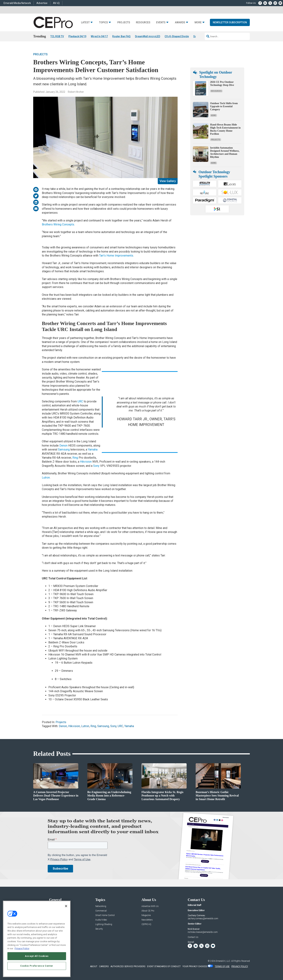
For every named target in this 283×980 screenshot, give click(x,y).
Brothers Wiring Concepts (58, 224)
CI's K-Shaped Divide (177, 36)
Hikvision (86, 462)
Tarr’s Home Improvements (116, 256)
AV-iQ (56, 3)
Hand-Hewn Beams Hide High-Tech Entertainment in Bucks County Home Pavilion (225, 129)
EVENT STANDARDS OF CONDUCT (164, 966)
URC (80, 401)
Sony (96, 466)
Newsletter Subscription (230, 22)
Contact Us (193, 937)
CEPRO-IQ (146, 924)
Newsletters (147, 920)
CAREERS (104, 966)
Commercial (101, 911)
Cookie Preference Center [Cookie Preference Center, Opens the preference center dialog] (37, 966)
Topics (104, 23)
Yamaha (93, 450)
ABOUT (94, 966)
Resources (143, 23)
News (214, 115)
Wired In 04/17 (99, 36)
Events (161, 23)
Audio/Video (101, 920)
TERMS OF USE (222, 966)
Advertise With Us (150, 906)
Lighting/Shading (104, 924)
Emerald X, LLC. (223, 961)
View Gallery (168, 181)
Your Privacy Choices (195, 966)
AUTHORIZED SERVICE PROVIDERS (128, 966)
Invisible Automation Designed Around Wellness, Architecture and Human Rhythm (225, 152)
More (198, 23)
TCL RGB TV (57, 36)
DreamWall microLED (148, 36)
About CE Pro (148, 911)
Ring (75, 458)
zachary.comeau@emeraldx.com (203, 919)
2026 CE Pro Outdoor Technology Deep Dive (222, 84)
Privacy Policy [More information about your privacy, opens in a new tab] (22, 948)
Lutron (46, 478)
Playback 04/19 (77, 36)
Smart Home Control (105, 915)
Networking (101, 906)
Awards (180, 23)
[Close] (66, 906)
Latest (85, 23)
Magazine (146, 915)
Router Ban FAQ (121, 36)
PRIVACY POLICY (240, 966)
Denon (63, 446)
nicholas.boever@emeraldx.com (203, 932)
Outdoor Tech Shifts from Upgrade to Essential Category (224, 107)
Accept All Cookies (37, 956)
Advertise (42, 3)
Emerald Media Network (17, 3)
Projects (124, 23)
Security (99, 929)
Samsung (64, 450)
